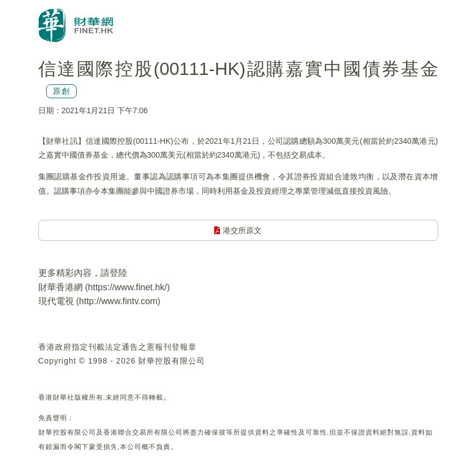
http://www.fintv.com (118, 301)
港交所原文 (238, 230)
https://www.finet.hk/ (127, 287)
